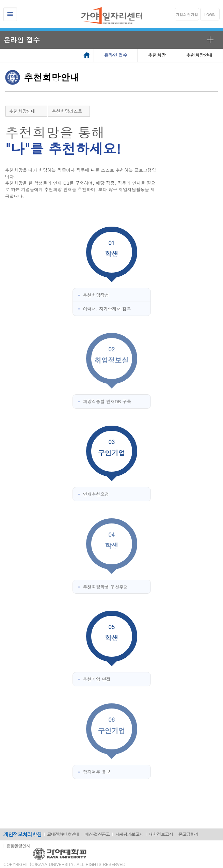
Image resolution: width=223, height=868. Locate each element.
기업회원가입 (187, 14)
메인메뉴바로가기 (0, 0)
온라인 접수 (22, 40)
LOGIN (210, 14)
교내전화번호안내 (63, 834)
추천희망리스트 (67, 111)
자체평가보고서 (129, 834)
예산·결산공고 (97, 834)
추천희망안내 (22, 111)
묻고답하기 (188, 834)
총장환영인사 (18, 846)
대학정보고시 (161, 834)
